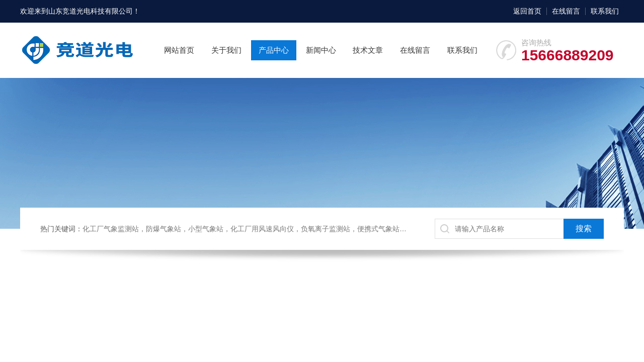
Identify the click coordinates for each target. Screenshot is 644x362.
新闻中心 (321, 50)
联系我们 (605, 11)
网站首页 (179, 50)
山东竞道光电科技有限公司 (91, 11)
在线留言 (566, 11)
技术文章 (368, 50)
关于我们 (226, 50)
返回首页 (527, 11)
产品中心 (274, 50)
